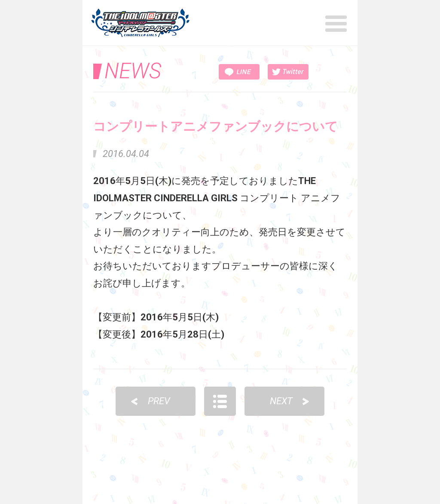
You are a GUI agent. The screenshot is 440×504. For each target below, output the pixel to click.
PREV (159, 401)
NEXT (281, 401)
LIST (220, 401)
